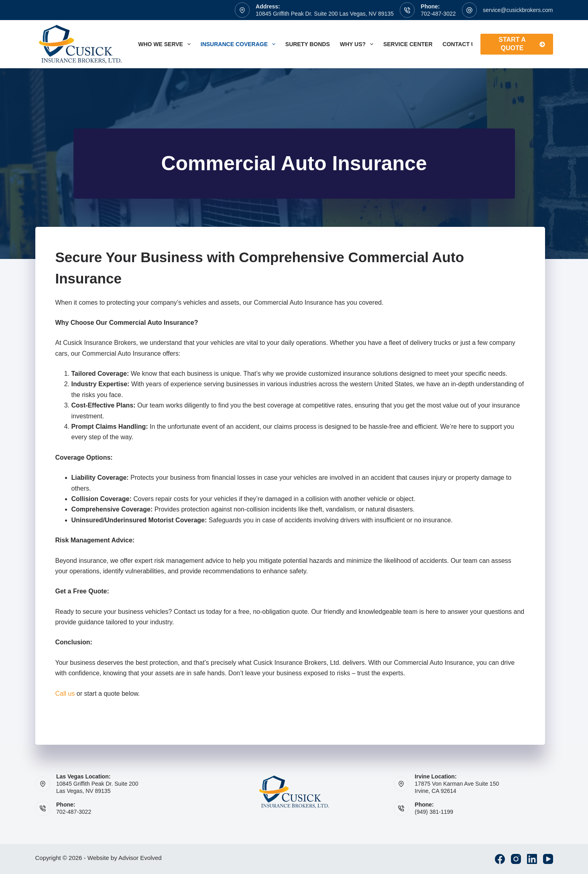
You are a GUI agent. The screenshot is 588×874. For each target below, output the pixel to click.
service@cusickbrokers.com (518, 10)
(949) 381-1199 (434, 812)
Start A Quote (522, 44)
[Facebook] (500, 859)
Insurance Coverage (240, 44)
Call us (65, 694)
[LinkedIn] (532, 859)
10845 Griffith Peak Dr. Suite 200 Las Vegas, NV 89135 (325, 14)
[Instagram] (516, 859)
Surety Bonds (308, 44)
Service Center (408, 44)
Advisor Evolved (140, 858)
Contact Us (466, 44)
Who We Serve (166, 44)
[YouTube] (548, 859)
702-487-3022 (438, 14)
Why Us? (358, 44)
